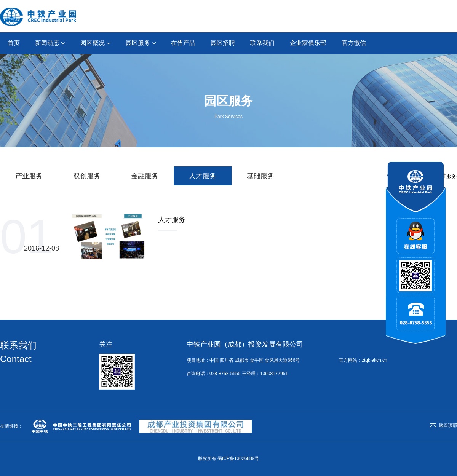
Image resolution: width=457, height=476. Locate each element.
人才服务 (203, 176)
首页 (14, 43)
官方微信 (354, 43)
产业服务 (29, 176)
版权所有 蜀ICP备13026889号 (229, 458)
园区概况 (95, 43)
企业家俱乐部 (308, 43)
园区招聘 (223, 43)
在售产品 (183, 43)
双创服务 (87, 176)
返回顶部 (443, 425)
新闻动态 (50, 43)
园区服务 (141, 43)
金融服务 (145, 176)
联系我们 (262, 43)
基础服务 (260, 176)
